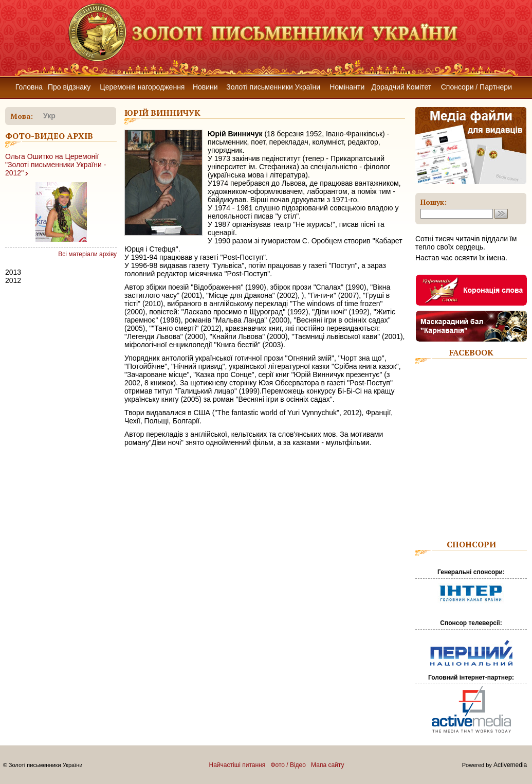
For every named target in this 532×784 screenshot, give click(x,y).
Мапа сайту (327, 765)
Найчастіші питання (237, 765)
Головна (29, 87)
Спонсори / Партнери (476, 87)
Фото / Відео (288, 765)
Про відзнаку (69, 87)
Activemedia (510, 765)
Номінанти (347, 87)
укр (49, 116)
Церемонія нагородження (142, 87)
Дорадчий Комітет (402, 87)
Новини (205, 87)
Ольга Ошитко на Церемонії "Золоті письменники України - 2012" (56, 165)
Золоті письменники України (273, 87)
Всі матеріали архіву (87, 254)
